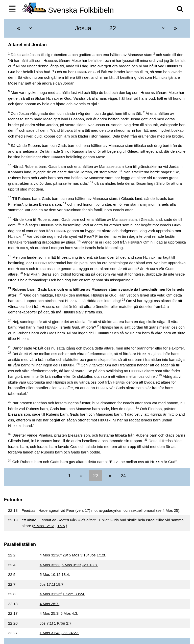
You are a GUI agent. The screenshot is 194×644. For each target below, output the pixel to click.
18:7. (60, 584)
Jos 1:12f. (98, 555)
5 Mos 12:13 (44, 526)
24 (123, 476)
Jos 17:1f (47, 584)
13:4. (66, 574)
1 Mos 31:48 (50, 633)
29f (65, 555)
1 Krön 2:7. (63, 623)
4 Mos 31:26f (51, 594)
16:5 (61, 526)
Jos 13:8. (90, 565)
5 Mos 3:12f (71, 565)
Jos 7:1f (46, 623)
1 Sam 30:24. (74, 594)
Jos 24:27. (70, 633)
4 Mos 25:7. (50, 604)
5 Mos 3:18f (79, 555)
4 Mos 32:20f (51, 555)
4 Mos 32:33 (50, 565)
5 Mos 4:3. (69, 613)
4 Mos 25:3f (50, 613)
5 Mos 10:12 (50, 574)
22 (96, 476)
